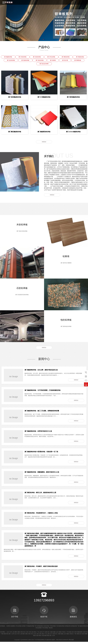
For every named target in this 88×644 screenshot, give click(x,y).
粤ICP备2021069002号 (62, 642)
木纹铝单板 (46, 628)
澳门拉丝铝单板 (11, 60)
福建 (54, 634)
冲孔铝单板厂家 (40, 630)
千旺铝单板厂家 (54, 628)
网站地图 (71, 642)
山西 (41, 634)
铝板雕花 (13, 628)
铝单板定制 (67, 628)
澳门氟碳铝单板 (8, 57)
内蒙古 (60, 634)
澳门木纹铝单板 (22, 57)
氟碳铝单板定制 (84, 628)
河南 (21, 634)
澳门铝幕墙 (53, 60)
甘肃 (84, 634)
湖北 (35, 634)
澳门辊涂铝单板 (25, 60)
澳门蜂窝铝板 (78, 60)
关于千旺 (15, 614)
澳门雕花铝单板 (66, 57)
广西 (67, 634)
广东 (38, 634)
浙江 (49, 634)
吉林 (46, 634)
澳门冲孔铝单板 (51, 57)
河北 (24, 634)
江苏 (27, 634)
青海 (86, 634)
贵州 (76, 634)
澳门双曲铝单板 (80, 57)
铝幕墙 (8, 628)
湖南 (19, 634)
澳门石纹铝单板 (37, 57)
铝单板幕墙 (40, 628)
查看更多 (44, 142)
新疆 (5, 636)
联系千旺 (44, 614)
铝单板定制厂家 (75, 628)
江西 (30, 634)
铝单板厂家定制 (48, 630)
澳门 (10, 636)
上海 (13, 634)
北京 (8, 634)
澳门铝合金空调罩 (44, 64)
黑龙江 (64, 634)
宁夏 (2, 636)
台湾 (13, 636)
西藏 (78, 634)
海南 (70, 634)
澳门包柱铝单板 (40, 60)
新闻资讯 (73, 614)
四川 (73, 634)
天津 (11, 634)
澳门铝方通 (65, 60)
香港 (7, 636)
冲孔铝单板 (18, 628)
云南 (32, 634)
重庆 (16, 634)
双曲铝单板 (61, 628)
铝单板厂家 (25, 628)
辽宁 (43, 634)
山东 (57, 634)
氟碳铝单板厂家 (32, 628)
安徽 (51, 634)
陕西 (81, 634)
